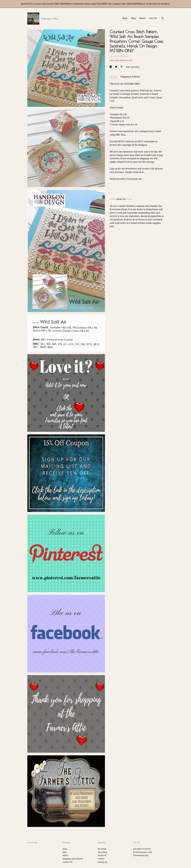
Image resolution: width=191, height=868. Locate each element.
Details (114, 77)
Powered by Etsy (141, 855)
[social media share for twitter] (116, 67)
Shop (125, 18)
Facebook (102, 849)
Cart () (153, 18)
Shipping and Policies (73, 859)
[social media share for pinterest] (122, 67)
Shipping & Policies (130, 77)
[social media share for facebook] (111, 67)
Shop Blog (102, 852)
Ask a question (133, 67)
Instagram (103, 862)
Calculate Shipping (119, 56)
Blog (133, 18)
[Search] (163, 19)
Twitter (101, 859)
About (142, 18)
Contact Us (68, 862)
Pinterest (102, 855)
